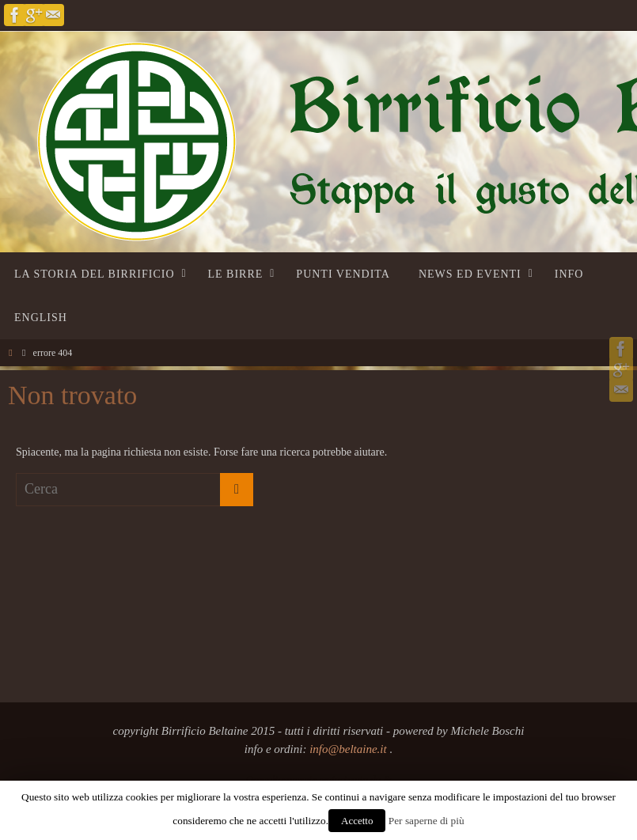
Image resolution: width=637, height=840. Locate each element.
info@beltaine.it (349, 749)
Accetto (357, 821)
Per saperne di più (427, 821)
